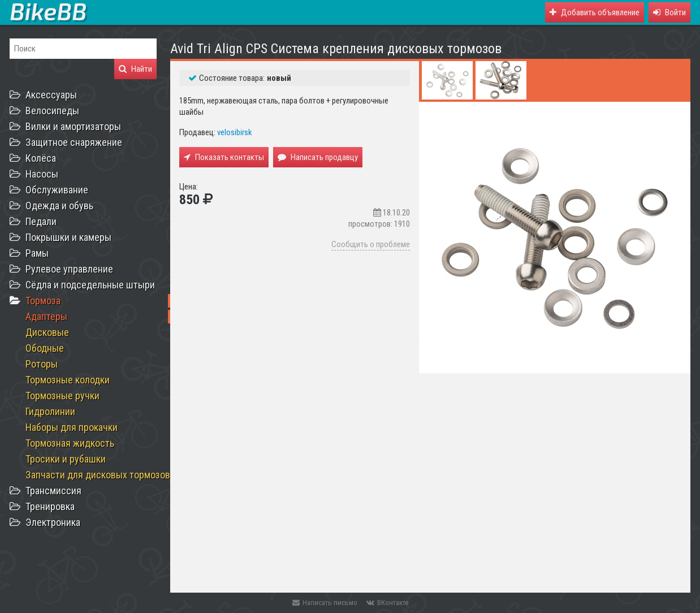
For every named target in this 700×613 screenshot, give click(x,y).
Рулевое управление (69, 269)
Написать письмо (325, 603)
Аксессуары (51, 95)
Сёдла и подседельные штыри (90, 285)
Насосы (42, 174)
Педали (41, 221)
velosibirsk (235, 132)
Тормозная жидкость (70, 443)
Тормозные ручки (62, 396)
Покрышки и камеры (68, 237)
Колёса (41, 158)
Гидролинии (50, 411)
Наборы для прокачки (72, 427)
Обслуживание (57, 190)
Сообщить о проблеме (371, 244)
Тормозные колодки (68, 380)
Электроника (53, 522)
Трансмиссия (53, 491)
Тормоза (43, 301)
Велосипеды (52, 111)
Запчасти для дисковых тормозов (98, 475)
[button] (669, 12)
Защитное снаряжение (74, 142)
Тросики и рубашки (66, 459)
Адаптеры (46, 316)
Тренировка (50, 506)
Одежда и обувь (59, 206)
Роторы (42, 364)
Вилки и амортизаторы (73, 126)
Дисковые (47, 332)
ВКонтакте (387, 603)
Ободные (45, 348)
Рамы (37, 253)
